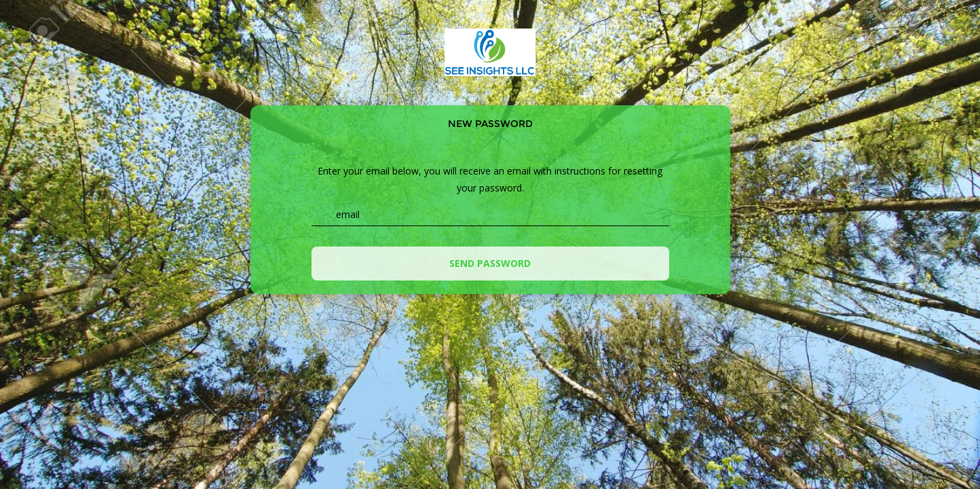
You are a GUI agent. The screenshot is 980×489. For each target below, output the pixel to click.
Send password (490, 263)
